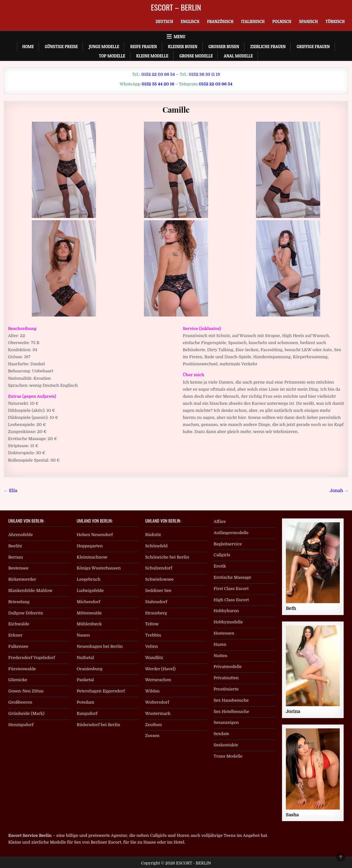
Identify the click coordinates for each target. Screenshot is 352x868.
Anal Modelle (238, 56)
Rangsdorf (87, 713)
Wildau (152, 691)
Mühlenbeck (89, 624)
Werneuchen (158, 680)
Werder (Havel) (160, 669)
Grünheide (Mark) (26, 713)
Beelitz (15, 546)
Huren (220, 644)
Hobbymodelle (228, 622)
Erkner (15, 635)
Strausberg (156, 613)
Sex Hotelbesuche (231, 712)
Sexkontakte (226, 745)
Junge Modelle (104, 47)
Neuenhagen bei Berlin (100, 646)
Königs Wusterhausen (99, 568)
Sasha (292, 815)
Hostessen (224, 633)
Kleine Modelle (152, 56)
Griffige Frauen (313, 47)
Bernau (16, 557)
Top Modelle (112, 56)
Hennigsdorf (21, 725)
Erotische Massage (232, 577)
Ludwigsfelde (90, 590)
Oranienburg (90, 669)
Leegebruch (89, 579)
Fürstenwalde (22, 669)
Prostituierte (226, 689)
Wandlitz (154, 658)
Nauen (83, 635)
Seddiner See (158, 590)
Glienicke (18, 680)
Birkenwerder (22, 579)
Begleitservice (228, 544)
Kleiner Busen (183, 47)
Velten (152, 646)
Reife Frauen (143, 47)
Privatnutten (226, 678)
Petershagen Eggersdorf (101, 691)
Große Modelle (196, 56)
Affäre (220, 521)
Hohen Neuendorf (95, 535)
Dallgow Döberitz (26, 613)
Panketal (85, 680)
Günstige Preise (61, 47)
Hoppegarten (90, 546)
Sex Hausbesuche (231, 700)
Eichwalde (19, 624)
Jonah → (339, 491)
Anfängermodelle (231, 533)
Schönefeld (156, 546)
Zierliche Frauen (268, 47)
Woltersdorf (157, 702)
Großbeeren (20, 702)
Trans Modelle (228, 756)
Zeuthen (154, 725)
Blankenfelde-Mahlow (31, 590)
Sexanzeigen (226, 722)
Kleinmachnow (92, 557)
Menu (180, 37)
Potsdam (85, 702)
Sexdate (221, 734)
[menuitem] (164, 22)
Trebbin (153, 635)
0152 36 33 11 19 (204, 74)
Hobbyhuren (226, 611)
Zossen (152, 736)
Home (28, 47)
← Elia (10, 491)
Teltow (152, 624)
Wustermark (158, 713)
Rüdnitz (153, 535)
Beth (291, 608)
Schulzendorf (159, 568)
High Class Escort (231, 600)
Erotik (220, 566)
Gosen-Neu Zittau (26, 691)
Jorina (293, 711)
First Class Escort (231, 589)
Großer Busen (224, 47)
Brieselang (19, 602)
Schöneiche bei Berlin (167, 557)
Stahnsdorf (156, 602)
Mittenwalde (89, 613)
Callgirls (222, 555)
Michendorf (89, 602)
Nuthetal (85, 658)
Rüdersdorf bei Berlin (98, 725)
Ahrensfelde (21, 535)
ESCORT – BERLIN (176, 7)
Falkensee (18, 646)
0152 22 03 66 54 (158, 74)
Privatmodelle (228, 667)
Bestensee (18, 568)
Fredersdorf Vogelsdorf (32, 658)
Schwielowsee (159, 579)
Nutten (220, 656)
